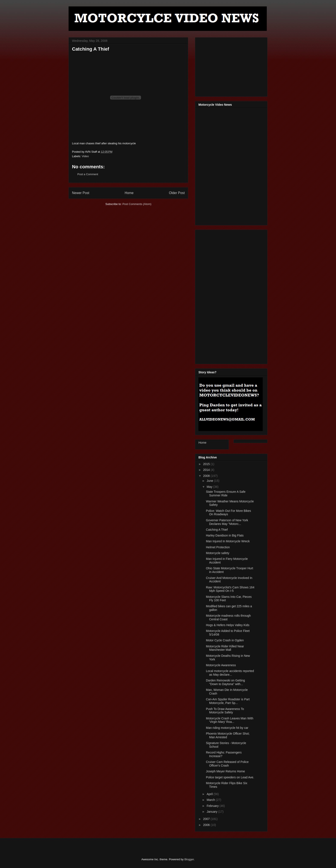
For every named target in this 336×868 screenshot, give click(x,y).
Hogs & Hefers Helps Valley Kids (228, 625)
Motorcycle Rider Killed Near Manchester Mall (225, 648)
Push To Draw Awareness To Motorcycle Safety (225, 711)
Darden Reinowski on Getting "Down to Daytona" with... (225, 682)
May (210, 487)
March (211, 800)
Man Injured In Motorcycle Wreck (228, 541)
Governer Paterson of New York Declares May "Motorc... (227, 522)
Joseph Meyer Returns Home (225, 771)
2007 (207, 819)
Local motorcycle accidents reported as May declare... (230, 673)
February (213, 806)
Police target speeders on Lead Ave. (230, 777)
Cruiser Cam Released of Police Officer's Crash (227, 764)
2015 (207, 464)
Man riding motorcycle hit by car (227, 728)
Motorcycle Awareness (221, 665)
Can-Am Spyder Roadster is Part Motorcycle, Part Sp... (228, 701)
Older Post (177, 193)
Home (129, 193)
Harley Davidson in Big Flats (225, 535)
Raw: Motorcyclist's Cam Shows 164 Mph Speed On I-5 (230, 589)
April (210, 794)
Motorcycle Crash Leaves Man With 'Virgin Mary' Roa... (230, 720)
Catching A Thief (217, 530)
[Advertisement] (231, 66)
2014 (207, 470)
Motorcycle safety (218, 553)
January (212, 812)
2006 (207, 825)
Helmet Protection (218, 547)
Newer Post (81, 193)
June (210, 481)
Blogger (189, 859)
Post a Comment (88, 174)
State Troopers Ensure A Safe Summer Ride (226, 494)
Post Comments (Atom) (137, 204)
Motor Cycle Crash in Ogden (225, 640)
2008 (207, 476)
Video (85, 156)
